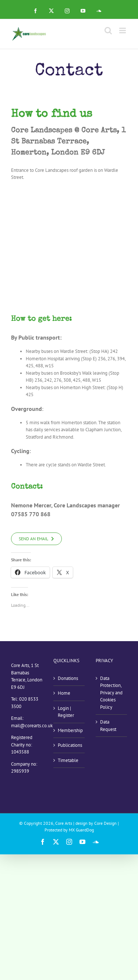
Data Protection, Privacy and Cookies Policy (111, 693)
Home (64, 693)
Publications (69, 745)
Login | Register (66, 712)
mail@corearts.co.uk (32, 726)
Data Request (108, 726)
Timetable (68, 760)
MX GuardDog (81, 830)
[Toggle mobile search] (108, 30)
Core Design (105, 823)
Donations (68, 678)
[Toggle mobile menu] (123, 30)
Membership (69, 730)
